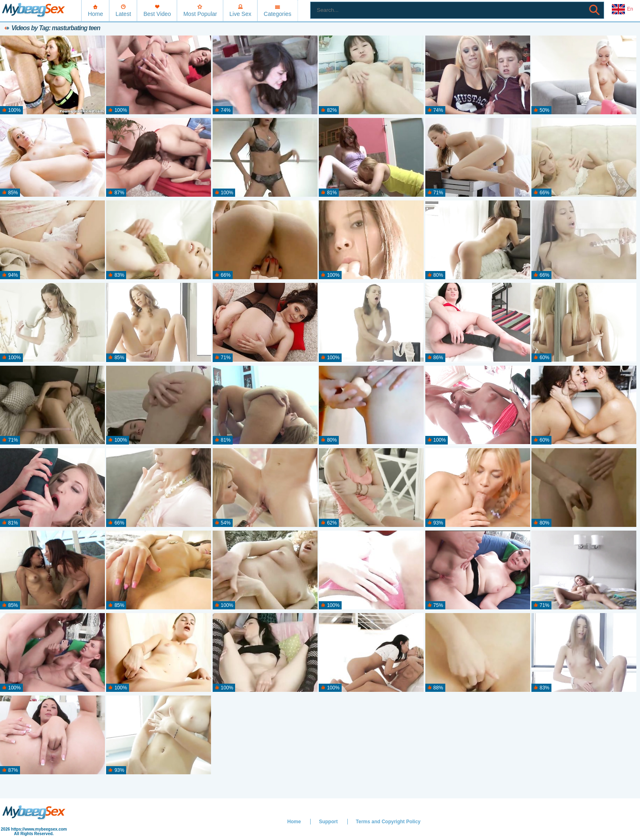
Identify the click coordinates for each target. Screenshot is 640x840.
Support (328, 822)
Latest (123, 14)
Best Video (157, 14)
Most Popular (200, 14)
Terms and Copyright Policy (388, 822)
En (622, 9)
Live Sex (240, 14)
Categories (278, 14)
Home (95, 14)
